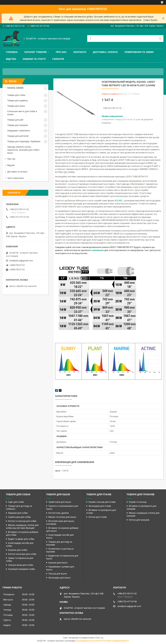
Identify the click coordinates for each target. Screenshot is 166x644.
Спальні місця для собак (21, 565)
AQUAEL (119, 201)
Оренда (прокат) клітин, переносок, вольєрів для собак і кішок (24, 150)
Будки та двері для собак (21, 539)
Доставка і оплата (105, 52)
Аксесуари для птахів (100, 506)
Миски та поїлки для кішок (62, 517)
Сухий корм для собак (19, 517)
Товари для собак (16, 95)
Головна (12, 52)
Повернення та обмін (139, 52)
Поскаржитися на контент (89, 641)
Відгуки (11, 59)
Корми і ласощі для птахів (102, 502)
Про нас (61, 52)
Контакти (80, 52)
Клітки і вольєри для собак (22, 554)
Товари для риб (15, 120)
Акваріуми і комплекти (19, 131)
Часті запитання (15, 178)
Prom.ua (99, 638)
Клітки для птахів (98, 517)
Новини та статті (34, 59)
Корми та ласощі (138, 502)
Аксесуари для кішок (59, 578)
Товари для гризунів (18, 125)
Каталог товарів (35, 52)
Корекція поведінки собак (22, 569)
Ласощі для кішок (58, 574)
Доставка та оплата (17, 172)
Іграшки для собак (18, 550)
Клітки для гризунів (139, 520)
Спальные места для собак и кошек (22, 113)
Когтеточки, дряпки (59, 513)
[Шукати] (160, 39)
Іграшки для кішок (58, 563)
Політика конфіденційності (116, 641)
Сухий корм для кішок (60, 502)
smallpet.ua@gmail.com (21, 261)
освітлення (97, 250)
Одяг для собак (16, 502)
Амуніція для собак (18, 513)
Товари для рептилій (18, 136)
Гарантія (58, 59)
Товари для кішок (16, 106)
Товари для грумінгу (18, 100)
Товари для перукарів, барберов (24, 141)
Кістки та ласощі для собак (22, 521)
